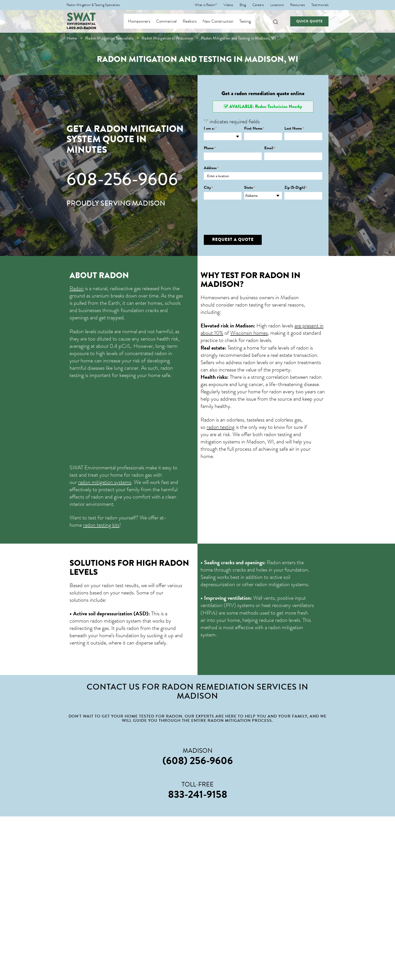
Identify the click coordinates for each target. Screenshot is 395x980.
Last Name (294, 128)
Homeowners (144, 21)
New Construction (223, 21)
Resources (298, 5)
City (208, 188)
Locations (277, 5)
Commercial (171, 21)
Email (270, 148)
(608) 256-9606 (198, 761)
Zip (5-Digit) (296, 188)
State (250, 188)
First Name (254, 128)
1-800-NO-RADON (81, 28)
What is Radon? (206, 5)
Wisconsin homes (249, 333)
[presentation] (242, 213)
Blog (243, 5)
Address (211, 168)
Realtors (195, 21)
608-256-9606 (122, 179)
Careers (258, 5)
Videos (228, 5)
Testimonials (320, 5)
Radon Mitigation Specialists (109, 38)
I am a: (210, 128)
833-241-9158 (198, 794)
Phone (210, 148)
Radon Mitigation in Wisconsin (167, 38)
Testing (250, 21)
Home (72, 38)
